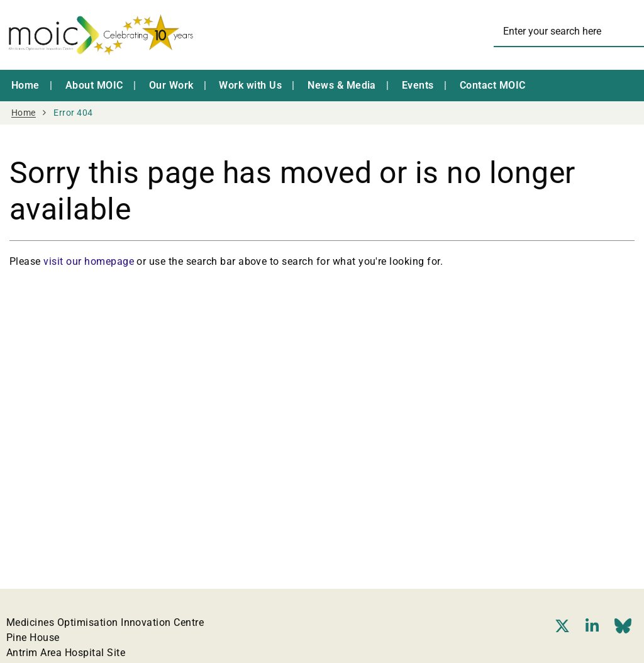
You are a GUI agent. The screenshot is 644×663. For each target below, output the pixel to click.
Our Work (171, 85)
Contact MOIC (493, 85)
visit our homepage (89, 261)
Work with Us (250, 85)
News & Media (342, 85)
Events (418, 85)
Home (25, 85)
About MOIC (94, 85)
